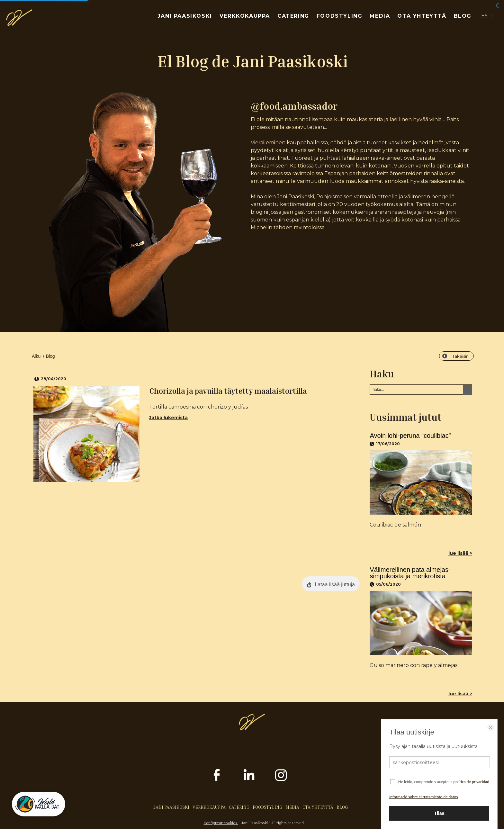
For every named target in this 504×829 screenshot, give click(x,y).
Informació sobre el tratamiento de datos (423, 797)
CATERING (293, 16)
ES (484, 16)
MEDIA (380, 16)
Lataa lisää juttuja (335, 585)
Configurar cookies (221, 823)
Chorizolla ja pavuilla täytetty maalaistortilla (228, 391)
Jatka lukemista (168, 418)
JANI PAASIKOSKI (185, 16)
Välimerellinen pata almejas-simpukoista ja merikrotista (410, 573)
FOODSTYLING (340, 16)
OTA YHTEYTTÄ (422, 16)
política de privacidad (471, 782)
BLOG (463, 16)
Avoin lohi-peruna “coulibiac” (410, 436)
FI (495, 16)
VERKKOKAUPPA (245, 16)
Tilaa (439, 813)
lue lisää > (460, 553)
